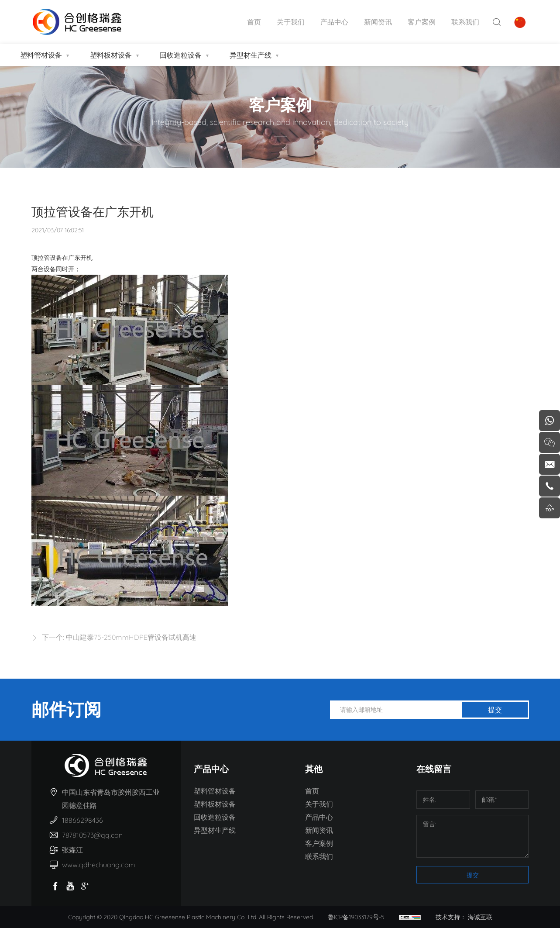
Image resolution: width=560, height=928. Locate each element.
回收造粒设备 (181, 55)
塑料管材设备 (41, 55)
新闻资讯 (378, 22)
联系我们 (465, 22)
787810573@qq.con (92, 835)
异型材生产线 (251, 55)
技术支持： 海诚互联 (464, 917)
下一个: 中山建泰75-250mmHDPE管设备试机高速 (119, 637)
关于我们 (291, 22)
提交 (495, 710)
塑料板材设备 (111, 55)
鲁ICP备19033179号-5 (356, 917)
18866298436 (82, 820)
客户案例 (422, 22)
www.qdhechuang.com (99, 865)
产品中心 (334, 22)
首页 (254, 22)
